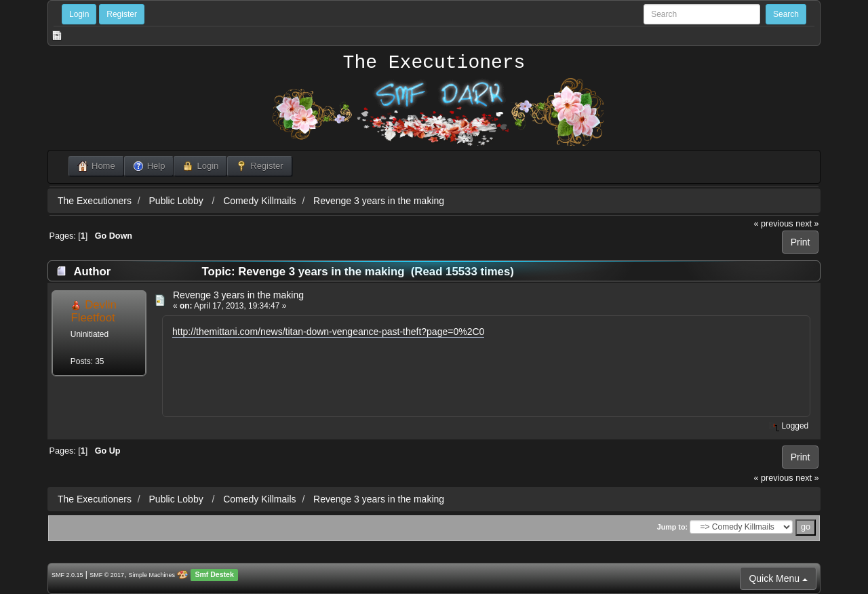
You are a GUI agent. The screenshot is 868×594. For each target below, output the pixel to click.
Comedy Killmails (259, 201)
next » (807, 224)
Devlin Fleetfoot (93, 311)
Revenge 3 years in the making (379, 201)
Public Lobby (178, 201)
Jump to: (672, 527)
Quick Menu (778, 578)
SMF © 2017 (107, 575)
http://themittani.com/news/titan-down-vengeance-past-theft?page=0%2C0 (328, 332)
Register (122, 14)
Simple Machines (152, 575)
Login (79, 14)
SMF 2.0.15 (67, 575)
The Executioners (434, 63)
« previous (774, 224)
